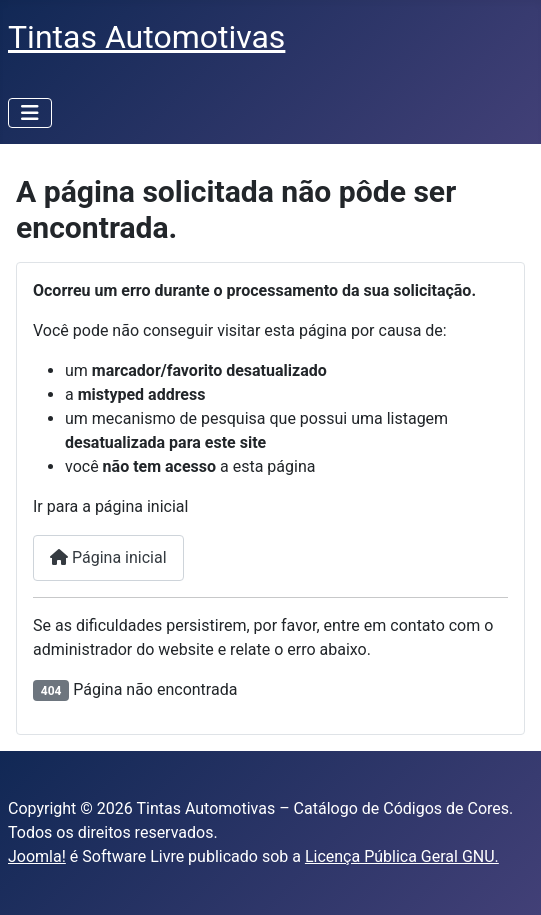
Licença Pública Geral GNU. (402, 856)
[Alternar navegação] (30, 113)
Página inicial (108, 557)
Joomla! (37, 856)
